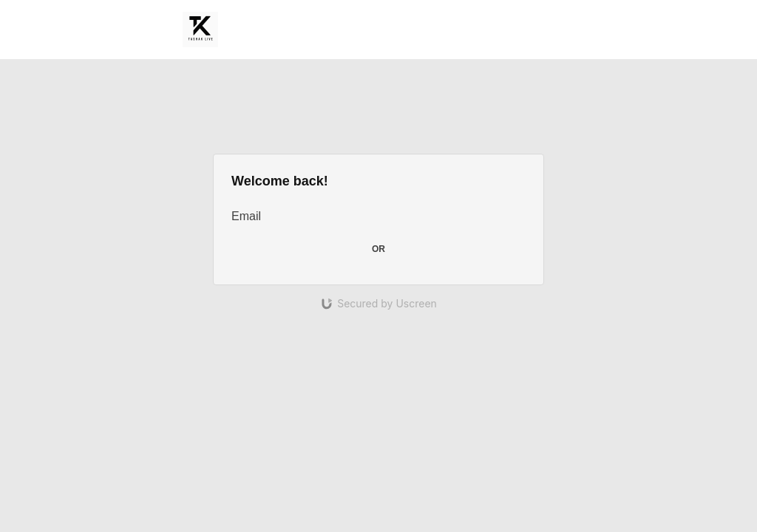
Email (246, 216)
